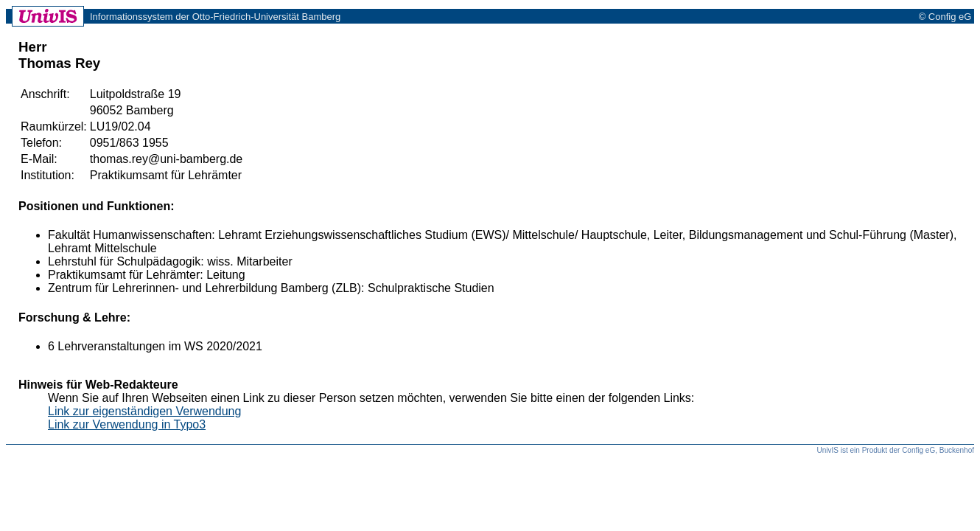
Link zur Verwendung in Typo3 (127, 424)
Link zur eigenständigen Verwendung (144, 411)
